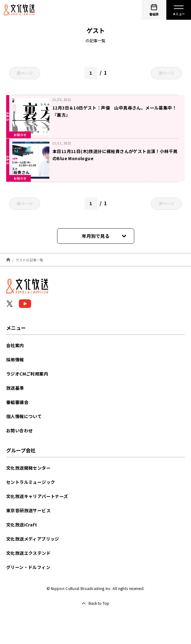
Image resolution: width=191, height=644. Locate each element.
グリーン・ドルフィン (28, 567)
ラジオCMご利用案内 (27, 374)
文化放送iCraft (22, 525)
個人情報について (24, 416)
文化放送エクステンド (28, 553)
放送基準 (15, 388)
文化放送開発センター (28, 468)
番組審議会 (17, 402)
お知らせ (20, 135)
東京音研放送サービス (28, 510)
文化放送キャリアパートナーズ (37, 496)
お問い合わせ (19, 430)
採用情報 (15, 359)
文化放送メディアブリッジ (33, 539)
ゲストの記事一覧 (30, 260)
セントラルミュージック (31, 482)
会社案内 (15, 345)
